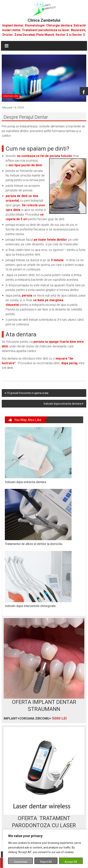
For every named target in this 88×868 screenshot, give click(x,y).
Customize (21, 862)
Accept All (71, 862)
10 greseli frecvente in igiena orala (27, 393)
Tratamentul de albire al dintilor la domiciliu (34, 544)
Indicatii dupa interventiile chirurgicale (30, 606)
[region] (45, 849)
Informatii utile (11, 96)
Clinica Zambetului (44, 20)
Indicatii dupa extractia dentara (63, 404)
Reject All (46, 862)
